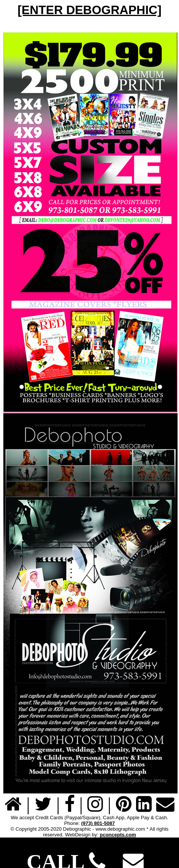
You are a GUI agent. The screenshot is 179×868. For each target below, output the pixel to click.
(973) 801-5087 (98, 823)
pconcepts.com (118, 835)
